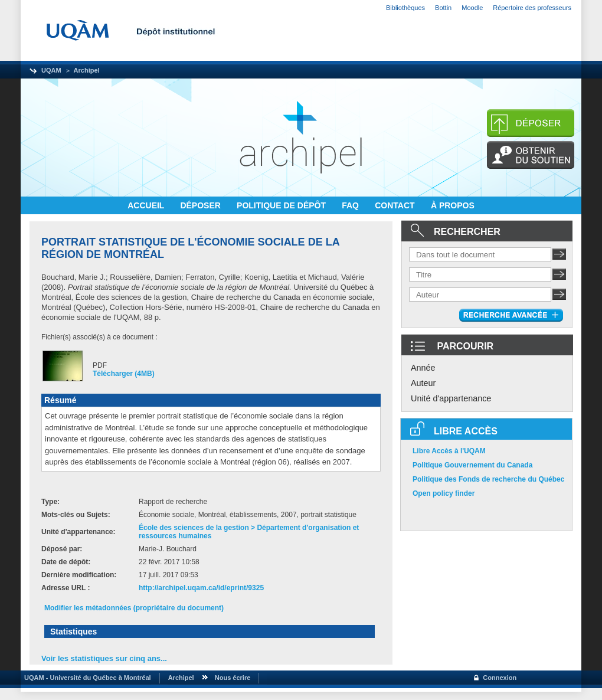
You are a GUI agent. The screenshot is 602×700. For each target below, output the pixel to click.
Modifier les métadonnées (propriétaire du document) (134, 608)
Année (423, 368)
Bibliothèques (405, 8)
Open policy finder (444, 493)
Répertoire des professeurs (532, 8)
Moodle (472, 8)
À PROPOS (453, 205)
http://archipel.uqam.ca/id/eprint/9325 (201, 588)
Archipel (87, 70)
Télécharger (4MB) (124, 374)
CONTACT (396, 205)
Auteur (423, 383)
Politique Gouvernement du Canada (472, 465)
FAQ (351, 205)
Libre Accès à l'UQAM (449, 451)
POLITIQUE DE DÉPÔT (282, 205)
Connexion (500, 678)
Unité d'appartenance (451, 398)
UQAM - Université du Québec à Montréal (86, 678)
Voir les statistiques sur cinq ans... (104, 658)
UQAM (51, 70)
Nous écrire (233, 678)
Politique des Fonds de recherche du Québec (488, 479)
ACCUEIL (147, 205)
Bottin (443, 8)
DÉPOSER (201, 205)
